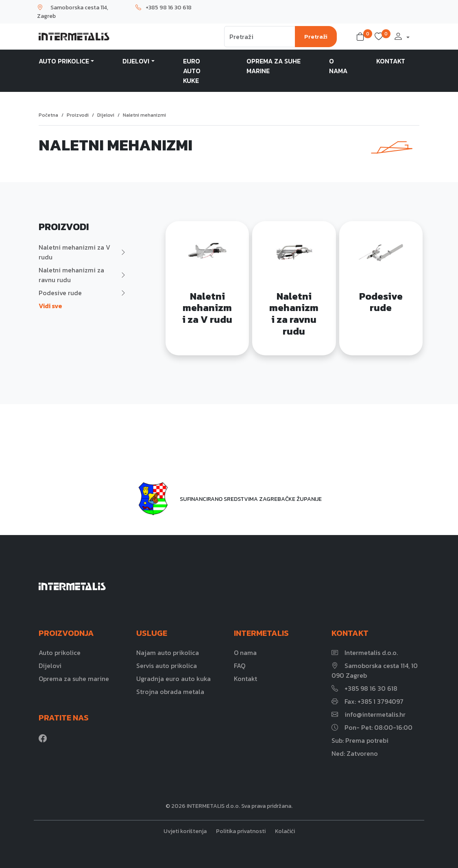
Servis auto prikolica (167, 666)
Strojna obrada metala (170, 692)
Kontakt (391, 61)
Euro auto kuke (192, 71)
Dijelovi (136, 61)
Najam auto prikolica (168, 653)
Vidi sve (50, 306)
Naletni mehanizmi (144, 115)
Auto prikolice (64, 61)
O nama (338, 66)
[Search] (260, 37)
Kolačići (285, 831)
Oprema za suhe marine (274, 66)
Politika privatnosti (241, 831)
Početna (48, 115)
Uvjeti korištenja (185, 831)
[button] (362, 37)
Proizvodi (78, 115)
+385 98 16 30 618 (164, 8)
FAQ (240, 666)
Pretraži (316, 36)
